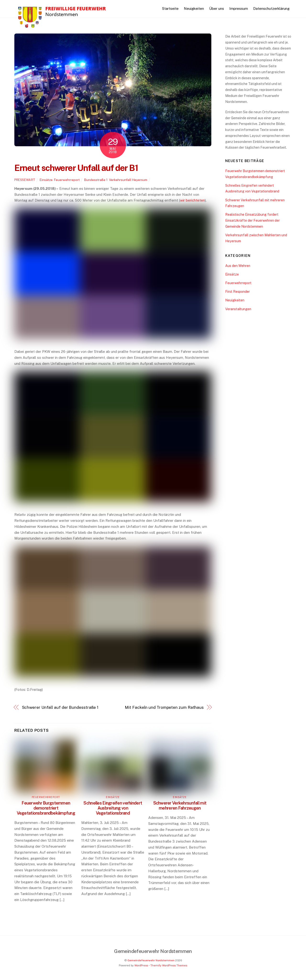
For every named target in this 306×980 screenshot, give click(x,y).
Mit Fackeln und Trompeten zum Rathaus (164, 707)
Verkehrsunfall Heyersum (128, 180)
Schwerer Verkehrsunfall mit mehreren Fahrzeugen (180, 805)
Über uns (217, 8)
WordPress (141, 965)
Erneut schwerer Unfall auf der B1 (76, 168)
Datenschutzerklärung (271, 8)
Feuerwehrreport (67, 180)
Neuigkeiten (194, 8)
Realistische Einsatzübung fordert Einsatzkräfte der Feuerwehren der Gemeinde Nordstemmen (252, 220)
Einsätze (46, 180)
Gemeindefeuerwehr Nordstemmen (151, 960)
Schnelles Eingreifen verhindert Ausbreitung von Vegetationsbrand (113, 808)
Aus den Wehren (238, 266)
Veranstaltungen (238, 309)
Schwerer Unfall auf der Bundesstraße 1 (60, 707)
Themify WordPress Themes (169, 965)
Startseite (170, 8)
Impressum (239, 8)
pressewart (25, 180)
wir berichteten (192, 200)
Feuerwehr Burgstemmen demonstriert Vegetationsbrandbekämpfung (46, 808)
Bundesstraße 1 (96, 180)
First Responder (238, 291)
